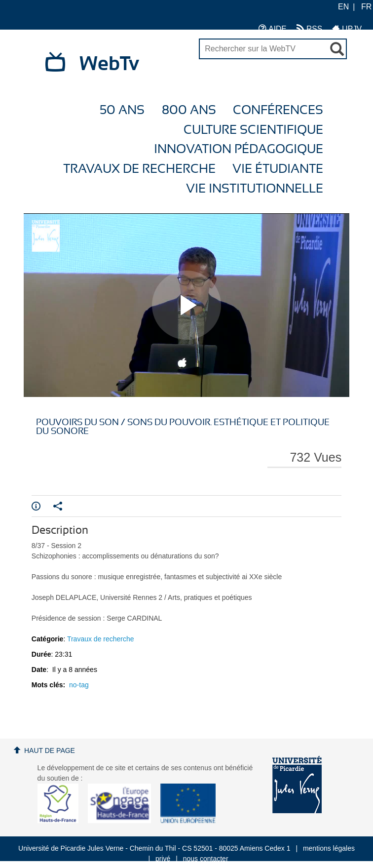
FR (366, 7)
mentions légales (329, 848)
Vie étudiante (278, 169)
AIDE (273, 28)
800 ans (189, 110)
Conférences (278, 110)
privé (163, 859)
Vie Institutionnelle (255, 189)
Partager (58, 506)
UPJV (347, 28)
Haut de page (50, 750)
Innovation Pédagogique (239, 149)
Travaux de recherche (139, 169)
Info (36, 506)
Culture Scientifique (253, 130)
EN (343, 7)
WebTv (109, 64)
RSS (309, 28)
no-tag (79, 685)
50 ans (122, 110)
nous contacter (206, 859)
